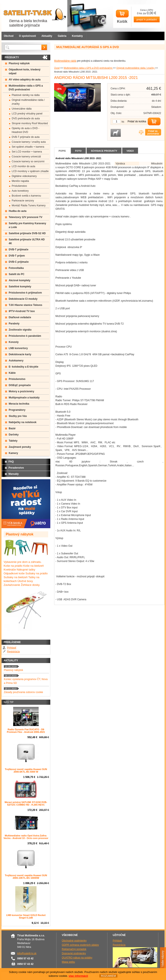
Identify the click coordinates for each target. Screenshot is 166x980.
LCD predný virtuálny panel (27, 114)
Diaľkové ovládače (20, 317)
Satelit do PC (17, 274)
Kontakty (77, 36)
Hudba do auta (18, 211)
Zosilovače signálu (20, 330)
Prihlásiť (12, 648)
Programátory (17, 410)
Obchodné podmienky (74, 941)
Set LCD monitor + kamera (27, 152)
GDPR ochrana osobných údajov (80, 945)
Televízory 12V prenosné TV (26, 217)
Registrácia (13, 652)
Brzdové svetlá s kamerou (26, 196)
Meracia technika (19, 404)
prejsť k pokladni (147, 19)
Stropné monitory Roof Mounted (30, 123)
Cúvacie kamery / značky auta (29, 142)
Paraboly (14, 324)
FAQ (11, 462)
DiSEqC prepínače (20, 385)
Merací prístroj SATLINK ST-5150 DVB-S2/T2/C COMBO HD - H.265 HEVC (26, 803)
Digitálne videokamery (24, 176)
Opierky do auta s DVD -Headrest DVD (25, 130)
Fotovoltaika (16, 268)
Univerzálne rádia (22, 109)
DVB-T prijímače (19, 250)
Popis (62, 151)
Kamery (13, 453)
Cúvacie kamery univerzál (26, 157)
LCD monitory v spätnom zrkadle (30, 171)
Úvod (57, 68)
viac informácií (78, 976)
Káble (12, 373)
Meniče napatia (20, 181)
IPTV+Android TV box (22, 311)
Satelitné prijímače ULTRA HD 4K (27, 241)
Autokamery (16, 361)
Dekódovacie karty (20, 354)
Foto (78, 151)
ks (123, 122)
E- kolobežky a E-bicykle (23, 367)
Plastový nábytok (19, 63)
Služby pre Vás (18, 416)
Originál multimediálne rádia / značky (136, 68)
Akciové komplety (20, 280)
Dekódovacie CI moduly (23, 299)
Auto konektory (20, 191)
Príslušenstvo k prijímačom (25, 293)
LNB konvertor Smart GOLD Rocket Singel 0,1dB (26, 916)
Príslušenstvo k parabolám (25, 336)
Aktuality (47, 36)
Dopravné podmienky (74, 953)
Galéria (62, 36)
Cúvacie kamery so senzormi (28, 161)
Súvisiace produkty (104, 151)
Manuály (14, 474)
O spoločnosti (27, 36)
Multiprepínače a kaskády (24, 398)
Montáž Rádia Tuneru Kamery (29, 205)
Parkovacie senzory (23, 201)
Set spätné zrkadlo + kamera (28, 147)
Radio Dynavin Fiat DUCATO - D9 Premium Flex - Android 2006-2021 (26, 731)
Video (130, 151)
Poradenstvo (16, 468)
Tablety (13, 441)
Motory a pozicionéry (21, 391)
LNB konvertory (18, 348)
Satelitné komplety (20, 287)
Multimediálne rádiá (65, 61)
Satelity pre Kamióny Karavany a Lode (27, 225)
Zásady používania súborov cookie (23, 692)
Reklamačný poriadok (74, 949)
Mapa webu (68, 962)
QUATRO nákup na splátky (77, 958)
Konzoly (14, 342)
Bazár (12, 428)
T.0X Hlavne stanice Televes (25, 305)
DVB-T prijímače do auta (26, 137)
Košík (122, 17)
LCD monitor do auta (23, 166)
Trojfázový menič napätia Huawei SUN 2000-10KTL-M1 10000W (26, 877)
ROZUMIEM (108, 976)
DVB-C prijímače (19, 262)
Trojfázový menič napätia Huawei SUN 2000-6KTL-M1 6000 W (26, 770)
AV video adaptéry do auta (25, 80)
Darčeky (14, 435)
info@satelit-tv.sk (27, 953)
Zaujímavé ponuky (20, 447)
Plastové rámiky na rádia (26, 95)
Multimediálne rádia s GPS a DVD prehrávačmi (88, 68)
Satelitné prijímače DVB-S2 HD (27, 233)
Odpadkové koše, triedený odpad (25, 71)
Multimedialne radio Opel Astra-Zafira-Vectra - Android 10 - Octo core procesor (26, 837)
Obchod (9, 36)
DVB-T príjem (17, 256)
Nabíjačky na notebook (23, 422)
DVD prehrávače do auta (26, 118)
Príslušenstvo (19, 186)
